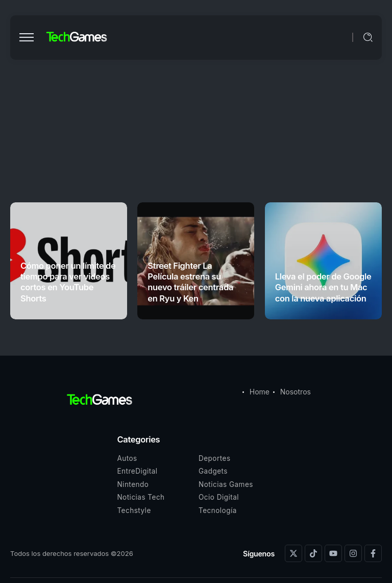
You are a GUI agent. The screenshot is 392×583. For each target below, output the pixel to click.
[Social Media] (293, 553)
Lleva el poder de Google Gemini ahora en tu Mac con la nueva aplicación (323, 287)
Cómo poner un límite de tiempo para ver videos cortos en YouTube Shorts (68, 282)
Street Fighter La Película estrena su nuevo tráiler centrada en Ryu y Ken (190, 282)
